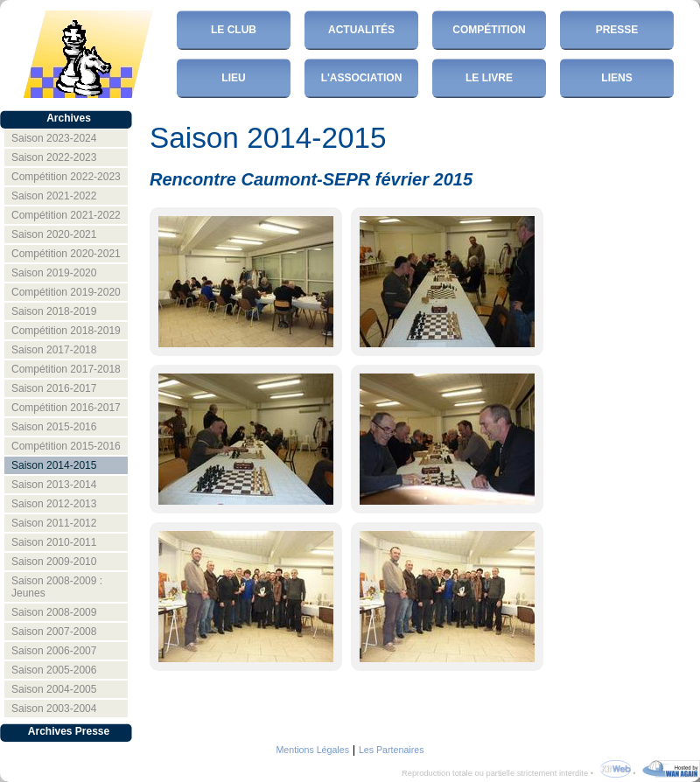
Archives (69, 118)
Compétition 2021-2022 (66, 215)
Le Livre (489, 78)
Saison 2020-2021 (54, 234)
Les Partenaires (392, 750)
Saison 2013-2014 (54, 485)
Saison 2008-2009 (54, 612)
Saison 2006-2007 (54, 651)
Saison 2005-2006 (54, 670)
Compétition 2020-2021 (66, 254)
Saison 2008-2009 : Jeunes (57, 587)
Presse (617, 30)
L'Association (362, 78)
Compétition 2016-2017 (66, 408)
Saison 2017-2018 (54, 350)
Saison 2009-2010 (54, 562)
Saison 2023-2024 (54, 138)
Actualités (361, 30)
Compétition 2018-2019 (66, 331)
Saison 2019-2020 (54, 273)
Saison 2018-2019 (54, 311)
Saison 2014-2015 (54, 465)
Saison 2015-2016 (54, 427)
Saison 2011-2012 (54, 523)
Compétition (489, 30)
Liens (616, 78)
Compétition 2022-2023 (66, 177)
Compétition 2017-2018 (66, 369)
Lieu (233, 78)
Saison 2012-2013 (54, 504)
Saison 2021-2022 (54, 196)
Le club (234, 30)
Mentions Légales (312, 750)
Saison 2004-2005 (54, 689)
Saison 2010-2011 (54, 542)
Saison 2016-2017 (54, 388)
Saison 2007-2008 (54, 632)
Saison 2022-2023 (54, 157)
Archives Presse (69, 731)
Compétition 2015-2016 (66, 446)
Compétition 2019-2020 (66, 292)
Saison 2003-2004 (54, 709)
